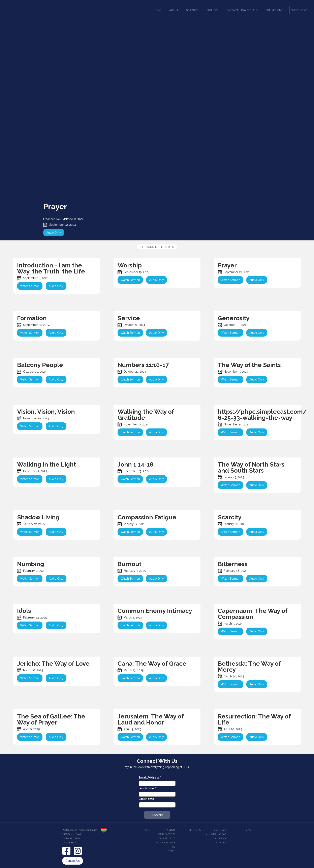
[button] (174, 10)
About (171, 830)
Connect (220, 830)
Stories (221, 843)
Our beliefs (167, 838)
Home (158, 10)
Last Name (146, 799)
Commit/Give (274, 10)
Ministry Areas (216, 834)
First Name (147, 788)
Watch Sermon (30, 286)
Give (249, 830)
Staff (172, 851)
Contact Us (73, 861)
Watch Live (299, 10)
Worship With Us (166, 845)
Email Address (150, 778)
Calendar (219, 838)
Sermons (195, 830)
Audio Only (54, 233)
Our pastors (167, 834)
